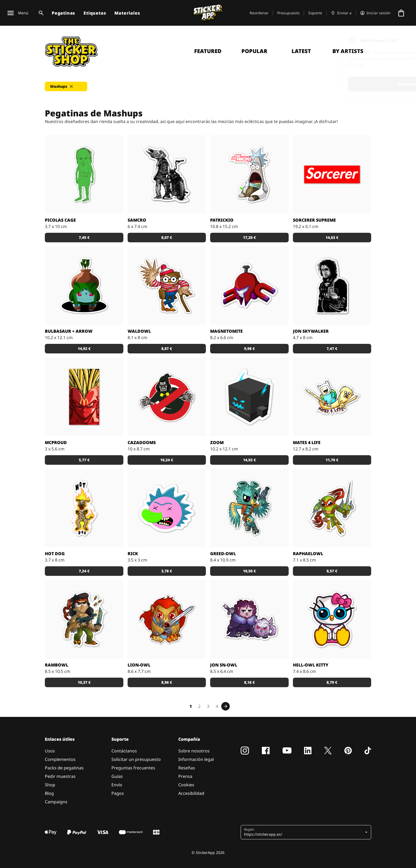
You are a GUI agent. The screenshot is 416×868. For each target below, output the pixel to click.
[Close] (400, 41)
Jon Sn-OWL (224, 665)
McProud (56, 442)
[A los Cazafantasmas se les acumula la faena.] (167, 397)
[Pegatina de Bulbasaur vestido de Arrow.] (84, 286)
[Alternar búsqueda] (40, 13)
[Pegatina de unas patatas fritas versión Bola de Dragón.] (84, 397)
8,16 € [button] (249, 682)
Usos (50, 751)
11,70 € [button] (332, 460)
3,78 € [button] (167, 571)
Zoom (217, 442)
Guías (117, 776)
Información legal (196, 759)
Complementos (60, 759)
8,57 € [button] (332, 571)
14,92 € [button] (84, 348)
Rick (133, 554)
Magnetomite (226, 331)
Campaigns (56, 802)
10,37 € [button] (84, 682)
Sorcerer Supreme (314, 220)
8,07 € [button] (167, 237)
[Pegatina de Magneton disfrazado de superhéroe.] (249, 286)
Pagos (118, 793)
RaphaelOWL (308, 554)
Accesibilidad (191, 793)
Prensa (185, 776)
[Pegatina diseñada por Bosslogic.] (332, 174)
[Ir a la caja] (401, 13)
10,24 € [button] (167, 460)
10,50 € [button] (249, 571)
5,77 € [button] (84, 460)
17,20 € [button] (249, 237)
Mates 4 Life (307, 442)
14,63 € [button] (332, 237)
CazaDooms (142, 442)
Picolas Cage (60, 220)
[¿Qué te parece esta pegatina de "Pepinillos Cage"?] (84, 174)
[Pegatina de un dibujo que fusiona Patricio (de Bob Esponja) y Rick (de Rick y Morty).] (249, 174)
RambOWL (57, 665)
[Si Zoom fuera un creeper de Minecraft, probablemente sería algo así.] (249, 397)
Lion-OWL (139, 665)
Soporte (315, 13)
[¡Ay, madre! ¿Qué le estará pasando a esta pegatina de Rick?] (167, 508)
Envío (117, 785)
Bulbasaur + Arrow (69, 331)
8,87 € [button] (167, 348)
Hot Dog (55, 554)
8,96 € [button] (167, 682)
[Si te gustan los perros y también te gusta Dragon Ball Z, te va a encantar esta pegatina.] (84, 508)
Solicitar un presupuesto (136, 759)
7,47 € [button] (332, 348)
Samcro (137, 220)
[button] (66, 86)
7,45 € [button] (84, 237)
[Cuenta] (375, 13)
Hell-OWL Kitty (311, 665)
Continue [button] (345, 84)
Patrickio (222, 220)
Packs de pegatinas (64, 768)
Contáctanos (124, 751)
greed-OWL (223, 554)
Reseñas (187, 768)
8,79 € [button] (332, 682)
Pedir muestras (60, 776)
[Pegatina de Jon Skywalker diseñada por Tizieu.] (332, 286)
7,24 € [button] (84, 571)
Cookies (186, 785)
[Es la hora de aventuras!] (332, 397)
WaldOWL (139, 331)
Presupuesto (288, 13)
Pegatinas (63, 13)
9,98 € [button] (249, 348)
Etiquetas (95, 13)
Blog (49, 793)
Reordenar (259, 13)
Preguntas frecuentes (133, 768)
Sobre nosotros (194, 751)
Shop (50, 785)
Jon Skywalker (311, 331)
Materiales (127, 13)
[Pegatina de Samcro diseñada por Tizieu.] (167, 174)
